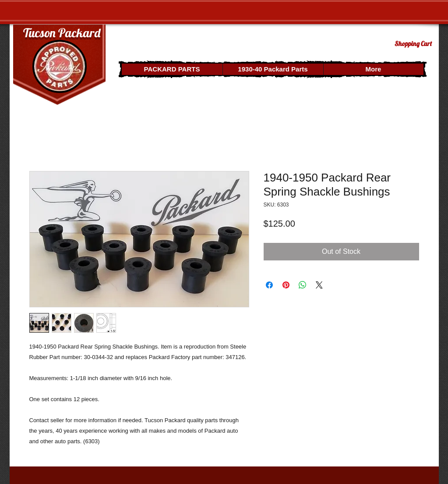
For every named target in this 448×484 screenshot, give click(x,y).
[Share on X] (319, 285)
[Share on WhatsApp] (303, 285)
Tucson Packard (62, 33)
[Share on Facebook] (269, 285)
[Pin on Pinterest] (286, 285)
